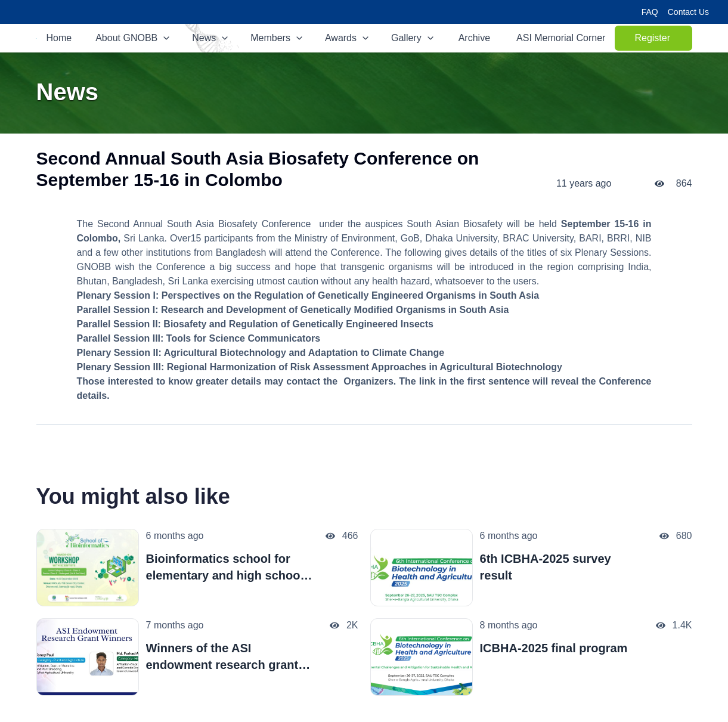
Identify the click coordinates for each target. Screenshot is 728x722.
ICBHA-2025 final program (554, 648)
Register (663, 41)
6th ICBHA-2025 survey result (546, 567)
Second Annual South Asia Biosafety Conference (204, 224)
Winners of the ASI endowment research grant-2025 (224, 657)
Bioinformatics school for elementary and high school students (225, 568)
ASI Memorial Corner (561, 38)
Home (59, 38)
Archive (474, 38)
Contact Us (688, 12)
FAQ (650, 12)
